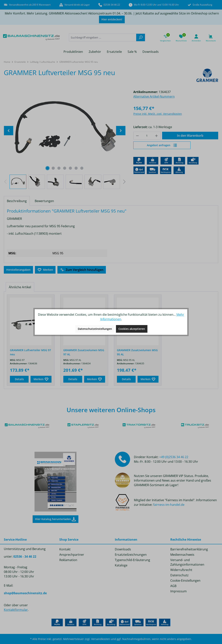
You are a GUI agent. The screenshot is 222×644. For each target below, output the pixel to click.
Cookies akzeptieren (132, 329)
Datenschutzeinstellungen (95, 329)
